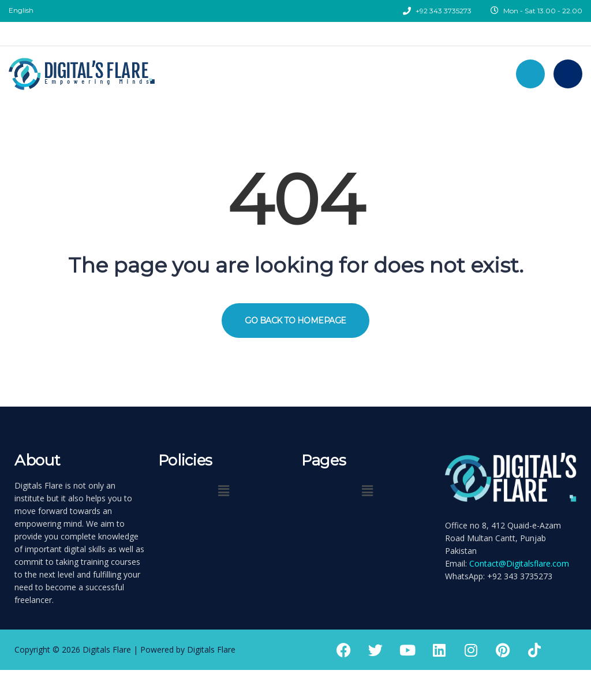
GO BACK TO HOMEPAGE (295, 321)
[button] (224, 490)
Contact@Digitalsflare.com (519, 563)
